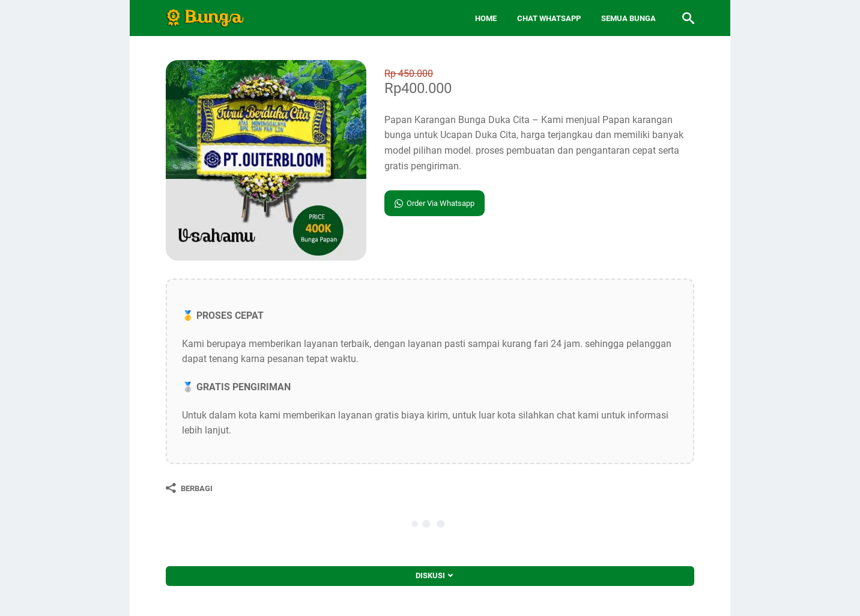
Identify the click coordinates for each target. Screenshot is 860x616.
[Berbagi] (189, 488)
